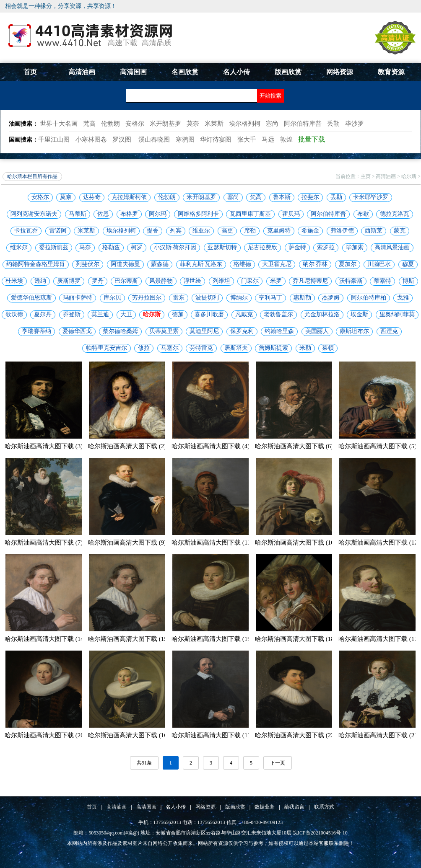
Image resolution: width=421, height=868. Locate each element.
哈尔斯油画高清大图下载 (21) (379, 735)
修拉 (144, 348)
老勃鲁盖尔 (278, 314)
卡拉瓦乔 (26, 231)
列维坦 (221, 281)
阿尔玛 (158, 214)
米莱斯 (86, 231)
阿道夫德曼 (125, 264)
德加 (178, 314)
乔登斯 (72, 314)
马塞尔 (170, 348)
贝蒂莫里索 (164, 331)
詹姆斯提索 (273, 348)
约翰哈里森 (279, 331)
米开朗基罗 (201, 197)
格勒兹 (111, 247)
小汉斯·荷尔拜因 (175, 247)
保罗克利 (242, 331)
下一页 (278, 763)
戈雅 (403, 298)
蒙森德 (160, 264)
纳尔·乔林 (315, 264)
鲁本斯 (282, 197)
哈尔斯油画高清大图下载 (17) (379, 639)
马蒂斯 (78, 214)
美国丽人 (317, 331)
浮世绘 (192, 281)
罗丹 (98, 281)
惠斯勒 (302, 298)
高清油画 (82, 72)
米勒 (305, 348)
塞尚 (233, 197)
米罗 (276, 281)
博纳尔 (239, 298)
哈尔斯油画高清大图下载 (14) (45, 639)
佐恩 (103, 214)
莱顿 (328, 348)
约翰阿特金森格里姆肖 (36, 264)
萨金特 (297, 247)
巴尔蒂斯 (126, 281)
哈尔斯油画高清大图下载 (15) (129, 639)
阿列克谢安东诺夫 (34, 214)
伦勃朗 (167, 197)
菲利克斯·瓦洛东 (201, 264)
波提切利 (207, 298)
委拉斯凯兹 (54, 247)
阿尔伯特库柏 (369, 298)
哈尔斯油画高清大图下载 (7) (44, 542)
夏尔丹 (43, 314)
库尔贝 (112, 298)
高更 (227, 231)
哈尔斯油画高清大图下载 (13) (212, 735)
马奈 (85, 247)
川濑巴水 (379, 264)
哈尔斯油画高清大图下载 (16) (129, 735)
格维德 (242, 264)
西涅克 (389, 331)
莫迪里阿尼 (204, 331)
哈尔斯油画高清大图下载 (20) (45, 735)
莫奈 (66, 197)
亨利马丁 (270, 298)
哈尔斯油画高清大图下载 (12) (379, 542)
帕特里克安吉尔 (107, 348)
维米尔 (19, 247)
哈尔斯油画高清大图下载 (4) (210, 446)
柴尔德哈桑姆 (120, 331)
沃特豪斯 (351, 281)
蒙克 (400, 231)
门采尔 (250, 281)
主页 (366, 176)
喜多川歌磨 (209, 314)
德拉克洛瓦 (395, 214)
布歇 (363, 214)
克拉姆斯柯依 (129, 197)
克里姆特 (279, 231)
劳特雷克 (201, 348)
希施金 (310, 231)
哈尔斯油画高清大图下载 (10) (296, 542)
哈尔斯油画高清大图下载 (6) (294, 446)
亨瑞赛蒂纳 (36, 331)
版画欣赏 (288, 72)
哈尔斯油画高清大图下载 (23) (296, 735)
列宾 (176, 231)
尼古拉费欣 (262, 247)
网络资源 (340, 72)
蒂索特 (382, 281)
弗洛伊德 (342, 231)
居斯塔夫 (236, 348)
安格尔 (40, 197)
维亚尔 (201, 231)
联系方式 (324, 807)
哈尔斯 (409, 176)
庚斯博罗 (69, 281)
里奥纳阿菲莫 (397, 314)
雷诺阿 (58, 231)
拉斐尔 (310, 197)
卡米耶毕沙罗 (371, 197)
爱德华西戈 (77, 331)
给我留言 (294, 807)
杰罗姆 (331, 298)
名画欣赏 (185, 72)
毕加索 (355, 247)
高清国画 (133, 72)
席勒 (250, 231)
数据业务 (265, 807)
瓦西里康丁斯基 (250, 214)
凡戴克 (244, 314)
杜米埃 (14, 281)
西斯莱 (374, 231)
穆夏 (408, 264)
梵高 (256, 197)
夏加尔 (348, 264)
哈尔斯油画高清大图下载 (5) (377, 446)
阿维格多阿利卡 (198, 214)
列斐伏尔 (88, 264)
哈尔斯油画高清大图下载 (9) (127, 542)
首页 (30, 72)
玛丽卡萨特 (78, 298)
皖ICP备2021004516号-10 (320, 833)
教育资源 (391, 72)
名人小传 (236, 72)
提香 (153, 231)
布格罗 (129, 214)
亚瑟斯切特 (222, 247)
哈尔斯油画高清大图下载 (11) (212, 542)
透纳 (40, 281)
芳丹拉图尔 (147, 298)
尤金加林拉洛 (322, 314)
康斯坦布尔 (354, 331)
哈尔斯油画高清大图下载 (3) (44, 446)
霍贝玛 (291, 214)
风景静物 (161, 281)
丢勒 (336, 197)
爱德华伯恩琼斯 (31, 298)
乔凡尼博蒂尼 (310, 281)
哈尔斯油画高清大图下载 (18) (296, 639)
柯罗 (137, 247)
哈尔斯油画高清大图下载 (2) (127, 446)
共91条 (144, 763)
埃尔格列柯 (121, 231)
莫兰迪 (100, 314)
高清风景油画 (392, 247)
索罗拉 (326, 247)
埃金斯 (359, 314)
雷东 (179, 298)
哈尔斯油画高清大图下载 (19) (212, 639)
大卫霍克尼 (277, 264)
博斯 (408, 281)
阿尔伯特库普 (328, 214)
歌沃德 (14, 314)
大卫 (126, 314)
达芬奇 (92, 197)
